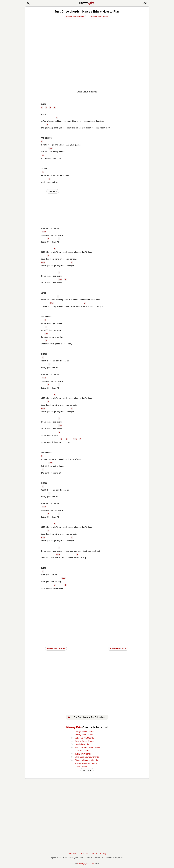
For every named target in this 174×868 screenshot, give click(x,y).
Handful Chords (82, 744)
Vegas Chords (81, 767)
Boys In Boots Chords (85, 741)
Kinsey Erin (74, 727)
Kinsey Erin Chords (75, 17)
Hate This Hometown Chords (88, 748)
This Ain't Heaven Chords (86, 763)
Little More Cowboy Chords (87, 757)
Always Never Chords (84, 732)
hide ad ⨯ (53, 191)
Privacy (103, 854)
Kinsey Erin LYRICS (118, 648)
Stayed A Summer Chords (86, 760)
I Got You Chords (82, 751)
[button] (28, 3)
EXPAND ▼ (87, 770)
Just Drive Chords (83, 754)
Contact (85, 854)
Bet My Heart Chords (84, 735)
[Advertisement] (87, 70)
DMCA (94, 854)
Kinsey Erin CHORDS (56, 648)
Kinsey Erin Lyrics (100, 17)
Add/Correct (73, 854)
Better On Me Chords (84, 738)
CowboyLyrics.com (86, 863)
